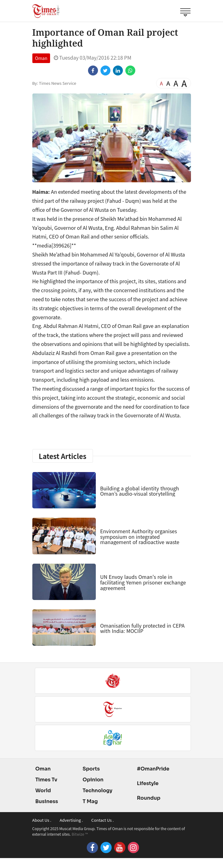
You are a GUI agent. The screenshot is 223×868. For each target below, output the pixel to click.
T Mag (90, 801)
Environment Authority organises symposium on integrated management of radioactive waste (140, 536)
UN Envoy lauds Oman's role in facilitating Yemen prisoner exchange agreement (143, 582)
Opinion (93, 780)
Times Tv (46, 780)
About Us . (42, 820)
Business (47, 801)
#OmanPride (153, 769)
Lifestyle (148, 783)
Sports (91, 769)
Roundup (149, 798)
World (43, 791)
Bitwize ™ (80, 834)
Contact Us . (103, 820)
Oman (41, 58)
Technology (98, 791)
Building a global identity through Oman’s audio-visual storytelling (140, 491)
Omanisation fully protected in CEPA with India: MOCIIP (142, 628)
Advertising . (71, 820)
